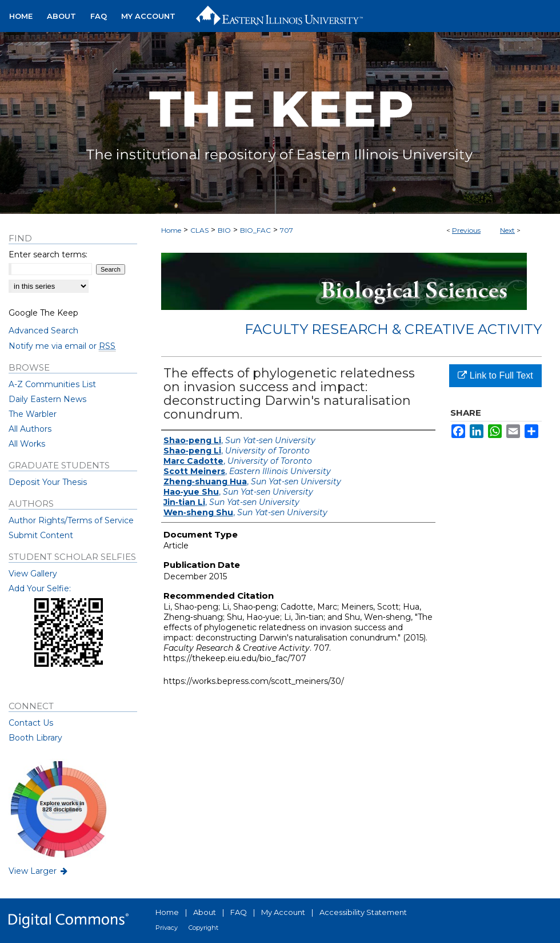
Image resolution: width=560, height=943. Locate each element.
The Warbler (33, 414)
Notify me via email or (62, 346)
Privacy (167, 928)
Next (507, 230)
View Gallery (33, 574)
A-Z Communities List (52, 384)
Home (171, 230)
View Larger (39, 871)
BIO (224, 230)
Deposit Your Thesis (48, 482)
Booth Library (35, 738)
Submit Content (41, 535)
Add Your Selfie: (40, 588)
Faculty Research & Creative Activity (393, 329)
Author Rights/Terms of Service (71, 520)
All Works (27, 444)
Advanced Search (43, 331)
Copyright (203, 928)
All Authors (30, 429)
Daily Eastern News (47, 399)
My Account (283, 912)
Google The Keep (43, 313)
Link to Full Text (495, 375)
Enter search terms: (48, 254)
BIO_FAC (255, 230)
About (205, 912)
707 (287, 230)
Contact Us (31, 723)
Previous (466, 230)
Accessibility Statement (363, 912)
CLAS (199, 230)
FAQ (239, 912)
